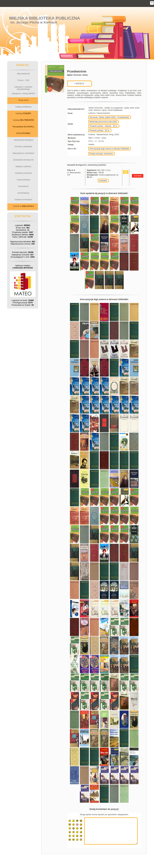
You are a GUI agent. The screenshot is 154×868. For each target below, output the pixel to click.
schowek (103, 181)
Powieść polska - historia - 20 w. (104, 126)
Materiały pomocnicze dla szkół (103, 122)
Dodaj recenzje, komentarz (101, 154)
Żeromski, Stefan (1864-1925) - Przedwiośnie (109, 117)
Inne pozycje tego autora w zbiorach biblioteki (109, 149)
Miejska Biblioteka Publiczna (45, 18)
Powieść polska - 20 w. (100, 130)
